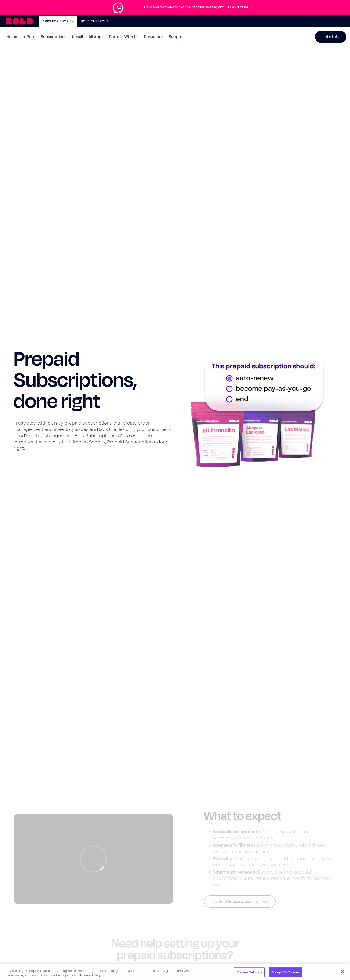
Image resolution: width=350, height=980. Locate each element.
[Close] (343, 971)
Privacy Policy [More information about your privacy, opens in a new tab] (90, 975)
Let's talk (331, 37)
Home (12, 37)
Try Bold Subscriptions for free (240, 901)
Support (176, 37)
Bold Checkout (95, 21)
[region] (175, 972)
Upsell (77, 37)
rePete (29, 37)
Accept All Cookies (285, 972)
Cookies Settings (249, 972)
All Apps (96, 37)
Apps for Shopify (58, 21)
